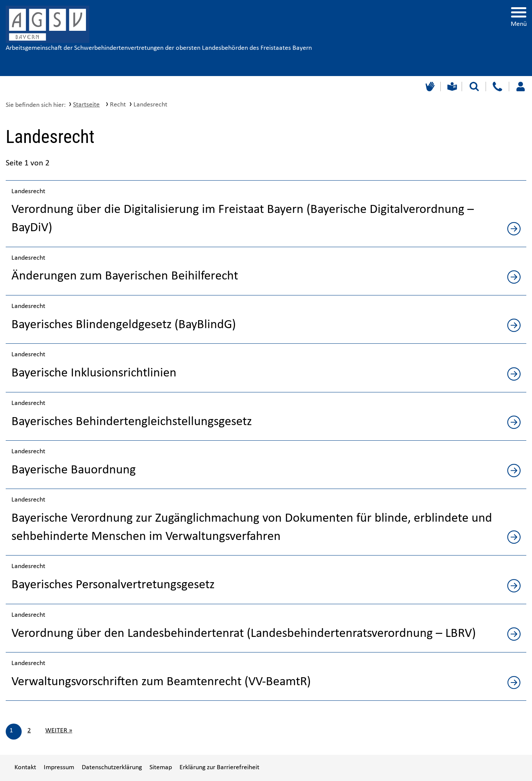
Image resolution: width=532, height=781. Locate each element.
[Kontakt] (497, 87)
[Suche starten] (474, 87)
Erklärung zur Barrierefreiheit (219, 768)
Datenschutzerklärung (112, 768)
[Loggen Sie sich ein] (520, 87)
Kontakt (25, 768)
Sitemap (161, 768)
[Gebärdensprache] (429, 87)
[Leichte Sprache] (451, 87)
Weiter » (59, 731)
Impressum (59, 768)
